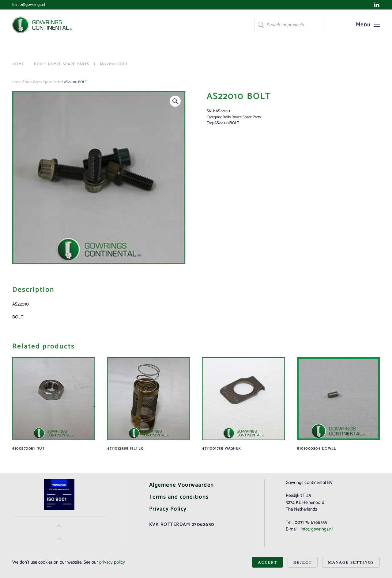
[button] (368, 25)
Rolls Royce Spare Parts (43, 82)
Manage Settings (351, 562)
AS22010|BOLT (227, 123)
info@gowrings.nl (30, 5)
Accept (267, 562)
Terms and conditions (179, 497)
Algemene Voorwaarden (182, 485)
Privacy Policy (168, 509)
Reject (303, 562)
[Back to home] (43, 25)
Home (17, 82)
